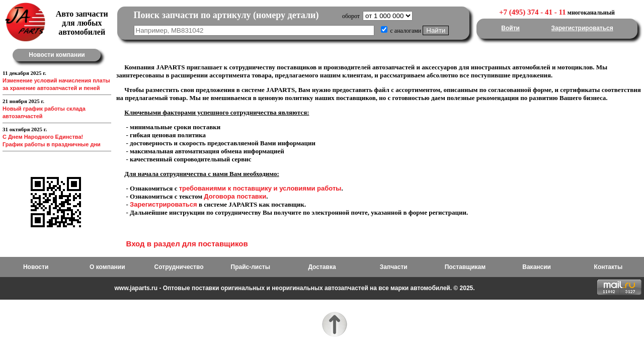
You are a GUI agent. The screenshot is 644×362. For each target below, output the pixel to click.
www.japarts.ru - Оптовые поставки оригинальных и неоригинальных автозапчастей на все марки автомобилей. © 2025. (294, 288)
